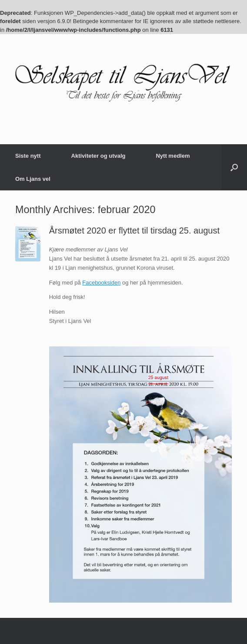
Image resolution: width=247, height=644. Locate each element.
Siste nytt (28, 156)
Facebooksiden (101, 283)
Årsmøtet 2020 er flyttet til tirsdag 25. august (134, 230)
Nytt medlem (173, 156)
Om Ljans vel (33, 179)
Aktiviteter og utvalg (98, 156)
